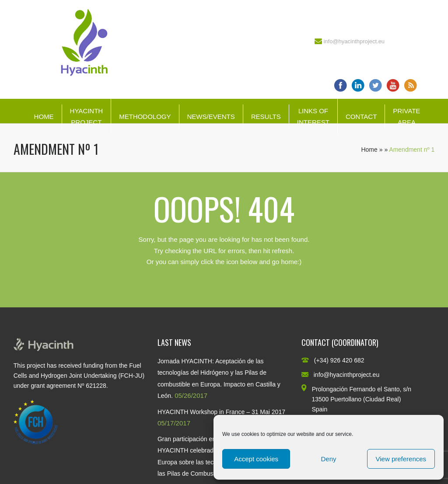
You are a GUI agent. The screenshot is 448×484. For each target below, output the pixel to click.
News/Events (211, 117)
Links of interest (313, 117)
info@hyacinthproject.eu (354, 41)
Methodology (145, 117)
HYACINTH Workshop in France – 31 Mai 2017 (221, 412)
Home (44, 117)
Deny (328, 459)
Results (266, 117)
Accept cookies (256, 459)
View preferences (401, 459)
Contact (361, 117)
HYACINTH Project (87, 117)
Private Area (406, 117)
